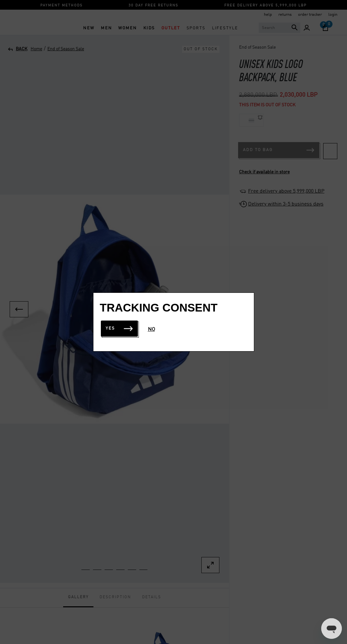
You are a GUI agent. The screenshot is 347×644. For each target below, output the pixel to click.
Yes (119, 328)
